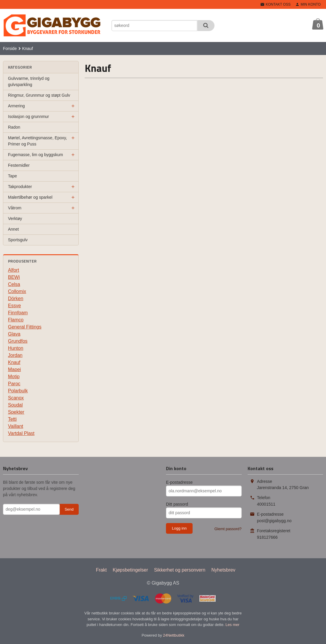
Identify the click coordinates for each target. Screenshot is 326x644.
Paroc (14, 384)
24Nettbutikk (174, 635)
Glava (14, 334)
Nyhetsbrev (223, 570)
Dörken (16, 298)
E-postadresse (179, 482)
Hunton (16, 348)
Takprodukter (20, 187)
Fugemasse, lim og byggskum (35, 155)
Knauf (14, 362)
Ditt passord (177, 504)
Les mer (232, 625)
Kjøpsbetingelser (130, 570)
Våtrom (15, 208)
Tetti (12, 419)
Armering (16, 106)
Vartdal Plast (21, 433)
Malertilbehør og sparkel (30, 197)
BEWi (14, 277)
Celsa (14, 284)
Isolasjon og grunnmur (29, 116)
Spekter (16, 412)
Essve (14, 306)
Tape (12, 176)
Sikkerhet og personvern (180, 570)
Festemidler (19, 165)
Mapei (14, 369)
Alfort (13, 270)
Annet (13, 229)
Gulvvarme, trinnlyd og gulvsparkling (29, 81)
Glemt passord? (228, 529)
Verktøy (15, 219)
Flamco (16, 320)
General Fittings (25, 327)
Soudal (15, 405)
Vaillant (16, 426)
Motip (14, 377)
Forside (10, 48)
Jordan (15, 355)
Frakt (101, 570)
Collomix (17, 291)
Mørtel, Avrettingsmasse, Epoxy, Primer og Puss (37, 141)
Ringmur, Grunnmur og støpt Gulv (39, 95)
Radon (14, 127)
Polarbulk (18, 391)
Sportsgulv (18, 240)
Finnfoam (18, 313)
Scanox (16, 398)
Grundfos (18, 341)
